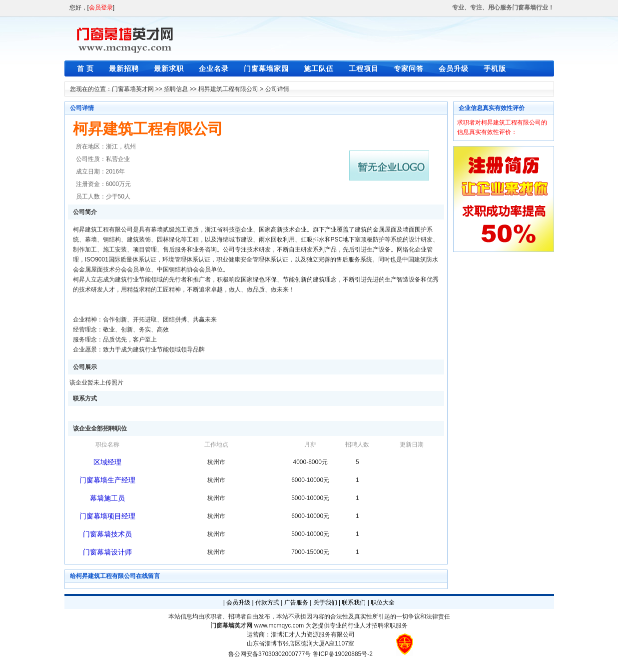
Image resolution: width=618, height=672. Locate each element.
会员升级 (454, 68)
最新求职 (169, 68)
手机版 (495, 68)
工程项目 (364, 68)
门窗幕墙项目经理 (107, 516)
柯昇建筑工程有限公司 (228, 89)
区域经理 (107, 462)
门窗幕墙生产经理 (107, 480)
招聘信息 (176, 89)
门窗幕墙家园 (266, 68)
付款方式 (267, 602)
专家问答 (409, 68)
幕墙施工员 (107, 498)
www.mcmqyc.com (279, 625)
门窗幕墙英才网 (133, 89)
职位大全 (383, 602)
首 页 (86, 68)
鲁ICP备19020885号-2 (343, 654)
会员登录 (101, 7)
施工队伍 (319, 68)
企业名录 (214, 68)
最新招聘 (124, 68)
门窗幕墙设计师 (107, 552)
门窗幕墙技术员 (107, 534)
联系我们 (354, 602)
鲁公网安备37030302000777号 (270, 654)
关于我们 (325, 602)
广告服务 (296, 602)
